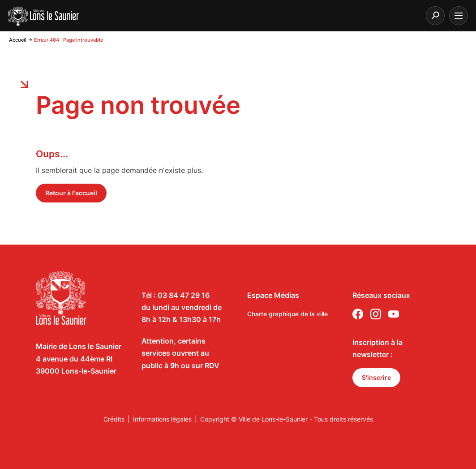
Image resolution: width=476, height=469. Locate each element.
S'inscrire (376, 377)
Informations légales (162, 419)
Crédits (114, 419)
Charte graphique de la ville (287, 314)
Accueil (18, 40)
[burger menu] (459, 16)
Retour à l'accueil (71, 193)
